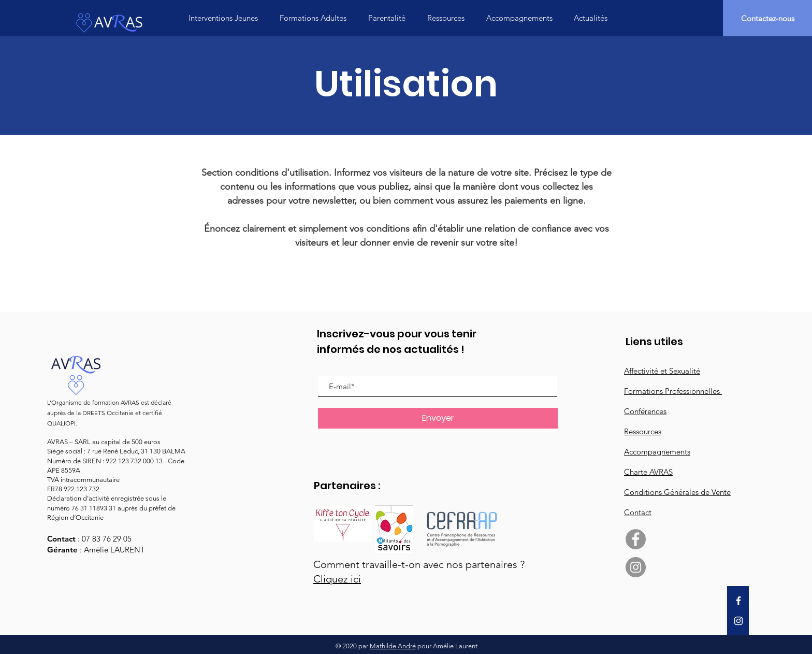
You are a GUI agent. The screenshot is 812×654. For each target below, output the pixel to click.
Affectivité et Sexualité (662, 371)
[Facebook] (738, 601)
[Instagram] (738, 621)
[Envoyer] (438, 418)
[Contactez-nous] (767, 18)
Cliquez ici (337, 579)
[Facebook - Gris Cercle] (636, 539)
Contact (638, 512)
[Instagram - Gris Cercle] (636, 567)
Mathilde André (393, 646)
